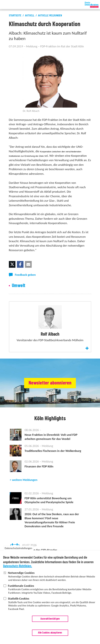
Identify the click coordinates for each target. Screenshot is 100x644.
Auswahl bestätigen (50, 620)
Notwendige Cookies (21, 574)
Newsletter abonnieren (50, 383)
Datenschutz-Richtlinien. (18, 567)
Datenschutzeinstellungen (18, 549)
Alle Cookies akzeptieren (50, 634)
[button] (12, 264)
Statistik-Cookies (19, 600)
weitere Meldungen (25, 480)
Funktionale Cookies (21, 587)
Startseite (15, 16)
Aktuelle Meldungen (50, 16)
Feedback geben (25, 275)
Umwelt (19, 286)
